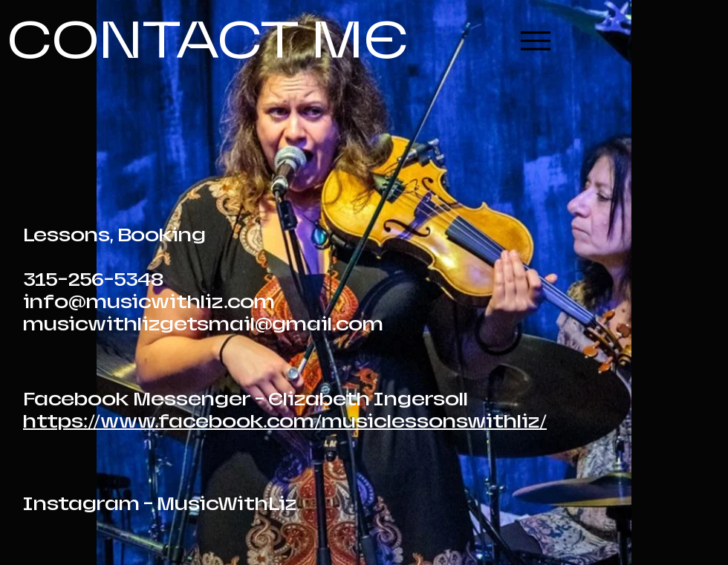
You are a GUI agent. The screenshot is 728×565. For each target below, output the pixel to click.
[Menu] (535, 40)
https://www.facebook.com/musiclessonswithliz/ (285, 422)
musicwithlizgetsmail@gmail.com (203, 324)
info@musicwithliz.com (149, 302)
